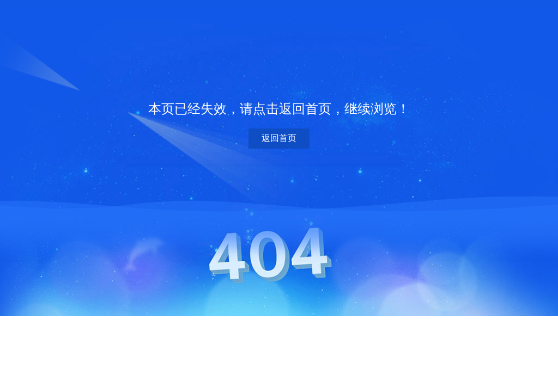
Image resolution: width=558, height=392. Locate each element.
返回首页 (279, 138)
